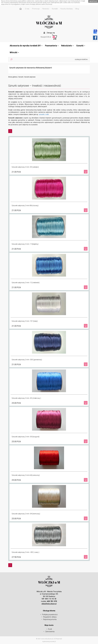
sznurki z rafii (44, 114)
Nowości (46, 9)
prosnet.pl (53, 641)
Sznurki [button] (81, 46)
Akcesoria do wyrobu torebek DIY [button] (26, 46)
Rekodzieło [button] (67, 46)
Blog (77, 9)
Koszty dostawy (67, 9)
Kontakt (55, 9)
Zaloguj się (51, 33)
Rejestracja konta (50, 619)
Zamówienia (50, 632)
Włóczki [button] (14, 52)
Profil (50, 629)
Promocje (36, 9)
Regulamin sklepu (50, 617)
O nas (27, 9)
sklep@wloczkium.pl (49, 604)
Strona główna (13, 77)
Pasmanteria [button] (52, 46)
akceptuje (93, 1)
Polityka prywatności (50, 615)
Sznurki (21, 77)
